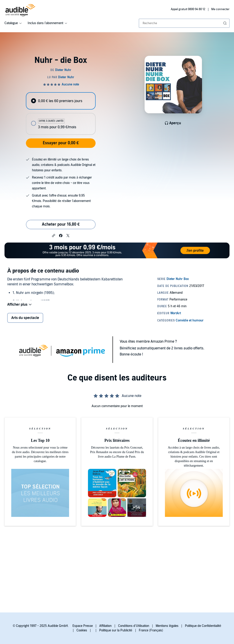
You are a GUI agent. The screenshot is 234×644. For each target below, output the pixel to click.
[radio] (61, 101)
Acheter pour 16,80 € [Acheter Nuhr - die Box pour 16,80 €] (61, 224)
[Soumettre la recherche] (225, 23)
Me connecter (220, 9)
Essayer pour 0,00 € (61, 143)
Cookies (82, 630)
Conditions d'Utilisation (134, 626)
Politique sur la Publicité (116, 630)
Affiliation (105, 626)
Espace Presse (83, 626)
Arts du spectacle (25, 318)
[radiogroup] (61, 113)
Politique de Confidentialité (203, 626)
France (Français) (151, 630)
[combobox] (184, 23)
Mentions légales (167, 626)
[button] (54, 235)
